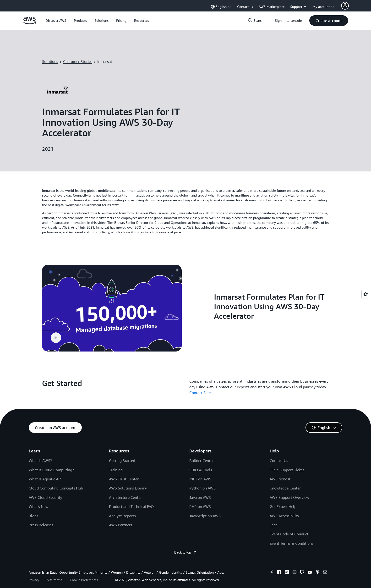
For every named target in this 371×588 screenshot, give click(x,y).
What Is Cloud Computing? (51, 462)
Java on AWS (200, 489)
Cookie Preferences (84, 572)
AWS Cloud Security (45, 489)
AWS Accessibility (284, 507)
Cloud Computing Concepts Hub (56, 480)
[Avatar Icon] (345, 6)
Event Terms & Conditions (292, 535)
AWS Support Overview (289, 489)
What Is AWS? (40, 452)
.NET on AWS (200, 471)
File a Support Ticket (287, 462)
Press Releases (41, 517)
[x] (272, 565)
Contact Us (279, 452)
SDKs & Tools (201, 462)
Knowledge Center (285, 480)
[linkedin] (287, 565)
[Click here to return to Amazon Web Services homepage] (30, 23)
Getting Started (122, 452)
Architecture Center (125, 489)
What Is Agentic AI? (45, 471)
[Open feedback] (366, 294)
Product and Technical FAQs (132, 498)
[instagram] (295, 565)
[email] (325, 565)
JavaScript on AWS (205, 507)
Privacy (34, 572)
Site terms (55, 572)
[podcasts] (317, 565)
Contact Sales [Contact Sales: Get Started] (201, 385)
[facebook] (279, 565)
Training (116, 462)
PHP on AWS (200, 498)
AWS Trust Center (124, 471)
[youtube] (310, 565)
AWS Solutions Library (128, 480)
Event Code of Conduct (289, 526)
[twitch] (302, 565)
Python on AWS (202, 480)
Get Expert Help (283, 498)
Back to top (185, 544)
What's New (38, 498)
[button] (56, 21)
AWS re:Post (280, 471)
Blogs (33, 507)
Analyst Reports (122, 507)
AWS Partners (121, 517)
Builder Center (202, 452)
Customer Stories (78, 61)
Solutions (50, 61)
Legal (274, 517)
